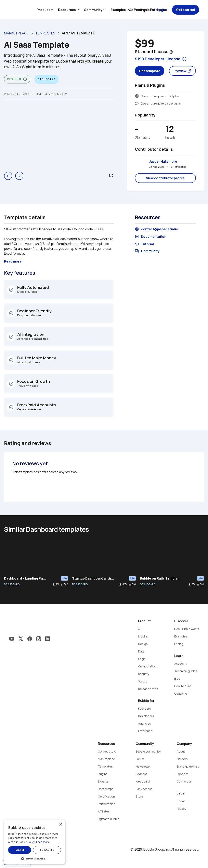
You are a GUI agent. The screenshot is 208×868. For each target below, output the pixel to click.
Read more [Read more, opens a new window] (43, 842)
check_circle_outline (11, 290)
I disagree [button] (47, 850)
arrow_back (8, 176)
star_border (62, 584)
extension (137, 103)
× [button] (60, 825)
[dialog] (35, 842)
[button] (35, 858)
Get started (186, 10)
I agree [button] (20, 850)
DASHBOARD (12, 584)
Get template (150, 71)
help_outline (171, 52)
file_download (54, 584)
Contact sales (140, 10)
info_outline (25, 79)
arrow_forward (19, 176)
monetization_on (137, 96)
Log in (162, 10)
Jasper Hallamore (163, 161)
